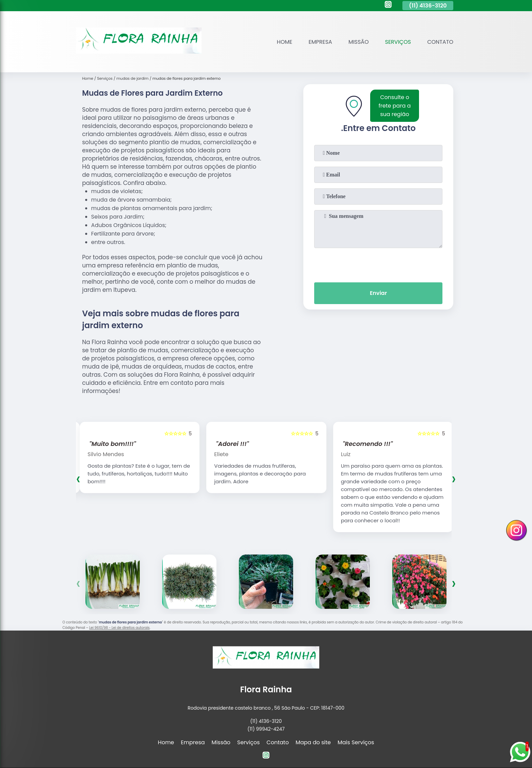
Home (285, 42)
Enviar (378, 293)
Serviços (398, 42)
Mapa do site (313, 742)
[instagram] (388, 5)
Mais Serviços (356, 742)
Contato (440, 42)
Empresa (320, 42)
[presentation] (378, 264)
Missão (359, 42)
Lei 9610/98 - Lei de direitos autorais (119, 628)
